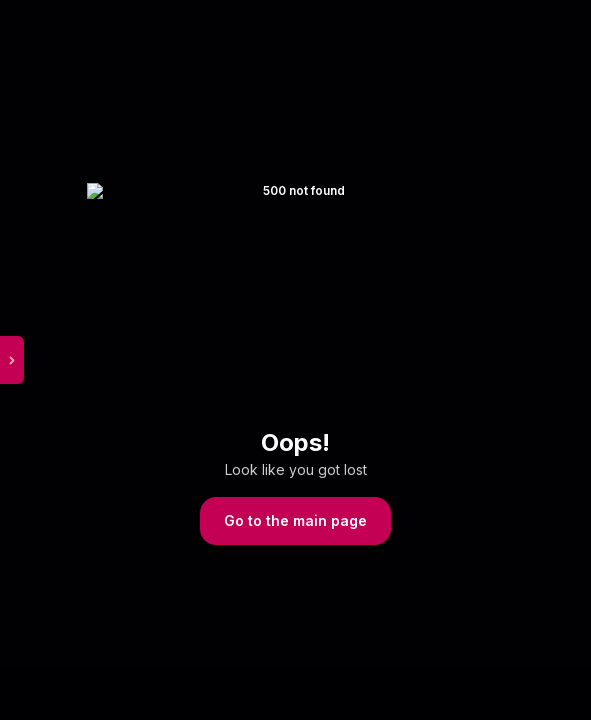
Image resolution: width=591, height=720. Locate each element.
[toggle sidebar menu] (37, 360)
